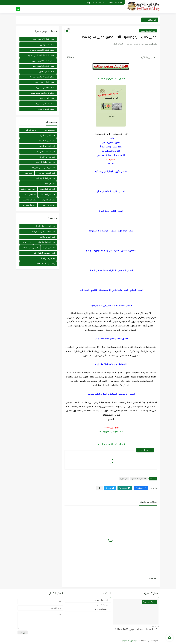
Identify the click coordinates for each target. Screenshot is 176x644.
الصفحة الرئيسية (102, 600)
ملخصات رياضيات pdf (46, 264)
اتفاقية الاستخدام (99, 2)
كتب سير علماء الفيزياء (45, 162)
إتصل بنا (87, 2)
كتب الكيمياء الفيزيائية (46, 151)
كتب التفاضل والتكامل (46, 242)
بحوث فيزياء (50, 130)
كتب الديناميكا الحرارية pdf (111, 432)
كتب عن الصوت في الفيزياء (44, 168)
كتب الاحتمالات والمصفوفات (43, 232)
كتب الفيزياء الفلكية (47, 141)
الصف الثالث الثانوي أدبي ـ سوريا (41, 55)
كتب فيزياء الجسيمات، (46, 184)
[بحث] (18, 9)
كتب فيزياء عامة (29, 194)
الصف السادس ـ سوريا (46, 104)
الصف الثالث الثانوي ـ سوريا (43, 61)
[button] (141, 488)
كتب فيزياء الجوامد (47, 189)
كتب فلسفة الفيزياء (47, 173)
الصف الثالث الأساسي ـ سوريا (42, 50)
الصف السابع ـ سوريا (46, 98)
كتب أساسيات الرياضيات (45, 226)
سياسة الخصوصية (115, 2)
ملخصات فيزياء (29, 205)
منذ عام (154, 626)
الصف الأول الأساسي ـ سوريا (43, 39)
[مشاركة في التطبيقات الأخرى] (99, 488)
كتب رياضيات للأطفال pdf (44, 253)
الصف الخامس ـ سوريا (46, 87)
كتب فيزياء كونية (48, 200)
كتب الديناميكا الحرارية (148, 31)
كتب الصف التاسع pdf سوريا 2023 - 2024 (137, 629)
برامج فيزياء (31, 130)
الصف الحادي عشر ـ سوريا (44, 82)
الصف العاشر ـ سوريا (46, 109)
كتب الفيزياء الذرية (47, 135)
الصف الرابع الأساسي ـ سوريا (43, 93)
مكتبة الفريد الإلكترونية (130, 641)
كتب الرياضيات (49, 248)
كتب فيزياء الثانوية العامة (45, 178)
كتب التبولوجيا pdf (47, 237)
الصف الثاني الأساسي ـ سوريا (43, 77)
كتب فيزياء (124, 479)
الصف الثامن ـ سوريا (46, 71)
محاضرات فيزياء (48, 205)
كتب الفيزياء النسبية (47, 146)
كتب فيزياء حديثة (48, 194)
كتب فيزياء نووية (29, 200)
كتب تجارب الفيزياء (47, 157)
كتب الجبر (27, 242)
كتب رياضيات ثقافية (30, 248)
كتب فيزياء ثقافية (28, 189)
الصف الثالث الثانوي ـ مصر (44, 66)
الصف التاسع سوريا (47, 45)
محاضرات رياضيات (47, 258)
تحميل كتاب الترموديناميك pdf (111, 78)
